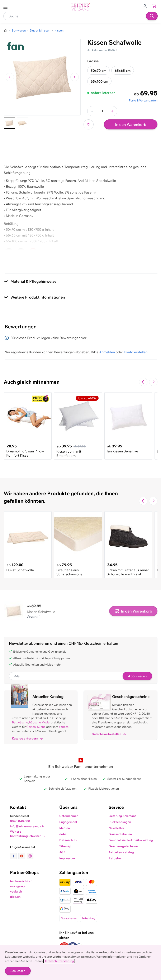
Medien (65, 828)
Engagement (68, 822)
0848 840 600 (20, 821)
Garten (31, 727)
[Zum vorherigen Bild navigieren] (10, 77)
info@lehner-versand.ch (27, 826)
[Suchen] (152, 16)
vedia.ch (16, 891)
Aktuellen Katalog (121, 852)
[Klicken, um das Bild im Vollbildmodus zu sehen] (42, 77)
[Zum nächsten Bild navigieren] (75, 77)
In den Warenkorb (131, 125)
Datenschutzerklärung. (59, 961)
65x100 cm (99, 81)
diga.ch (15, 897)
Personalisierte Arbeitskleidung (131, 840)
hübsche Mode (39, 722)
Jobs (63, 834)
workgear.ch (19, 886)
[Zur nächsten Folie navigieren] (153, 382)
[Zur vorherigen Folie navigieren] (143, 382)
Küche (41, 727)
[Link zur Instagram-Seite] (30, 856)
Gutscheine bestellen (109, 734)
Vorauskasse (69, 918)
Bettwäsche (20, 722)
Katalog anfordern (27, 738)
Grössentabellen (120, 834)
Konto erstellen (136, 352)
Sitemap (65, 846)
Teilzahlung (89, 918)
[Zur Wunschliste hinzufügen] (89, 124)
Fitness (64, 727)
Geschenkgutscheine (123, 846)
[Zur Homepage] (6, 31)
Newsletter (116, 828)
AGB (62, 852)
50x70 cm (98, 71)
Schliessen (18, 971)
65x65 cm (123, 71)
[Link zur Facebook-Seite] (14, 856)
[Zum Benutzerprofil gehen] (146, 6)
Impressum (67, 858)
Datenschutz (68, 840)
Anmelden (107, 352)
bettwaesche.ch (21, 881)
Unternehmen (69, 816)
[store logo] (81, 7)
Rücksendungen (120, 822)
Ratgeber (115, 858)
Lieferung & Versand (123, 816)
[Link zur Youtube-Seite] (23, 856)
